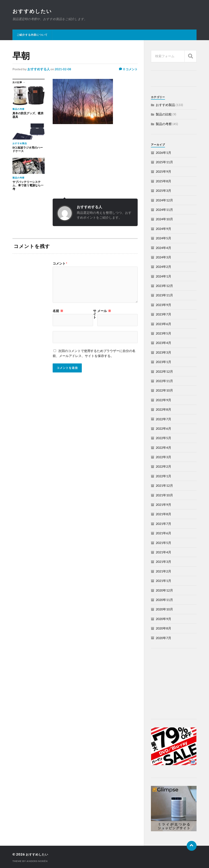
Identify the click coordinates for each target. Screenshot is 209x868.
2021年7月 (163, 524)
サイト (95, 314)
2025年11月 (164, 162)
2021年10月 (164, 495)
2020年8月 (163, 629)
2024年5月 (163, 238)
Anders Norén (37, 861)
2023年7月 (163, 315)
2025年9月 (163, 172)
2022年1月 (163, 476)
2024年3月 (163, 258)
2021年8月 (163, 514)
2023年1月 (163, 362)
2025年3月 (163, 191)
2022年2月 (163, 467)
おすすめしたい (33, 11)
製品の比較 (164, 115)
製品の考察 (164, 124)
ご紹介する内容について (32, 35)
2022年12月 (164, 372)
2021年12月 (164, 486)
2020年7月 (163, 638)
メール (104, 311)
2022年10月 (164, 391)
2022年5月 (163, 438)
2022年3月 (163, 457)
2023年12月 (164, 286)
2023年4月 (163, 343)
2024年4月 (163, 248)
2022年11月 (164, 381)
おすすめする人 (39, 69)
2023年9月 (163, 305)
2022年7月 (163, 419)
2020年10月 (164, 609)
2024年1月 (163, 277)
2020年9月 (163, 619)
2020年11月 (164, 600)
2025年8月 (163, 181)
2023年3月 (163, 353)
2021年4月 (163, 552)
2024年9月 (163, 229)
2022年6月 (163, 429)
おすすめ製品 (165, 105)
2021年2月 (163, 572)
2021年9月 (163, 505)
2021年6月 (163, 533)
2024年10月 (164, 219)
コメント (60, 264)
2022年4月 (163, 448)
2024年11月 (164, 210)
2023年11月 (164, 295)
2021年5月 (163, 543)
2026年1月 (163, 153)
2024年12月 (164, 200)
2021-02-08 (63, 69)
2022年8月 (163, 410)
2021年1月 (163, 581)
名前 (58, 311)
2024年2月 (163, 267)
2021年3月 (163, 562)
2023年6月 (163, 324)
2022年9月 (163, 400)
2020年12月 (164, 591)
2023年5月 (163, 334)
